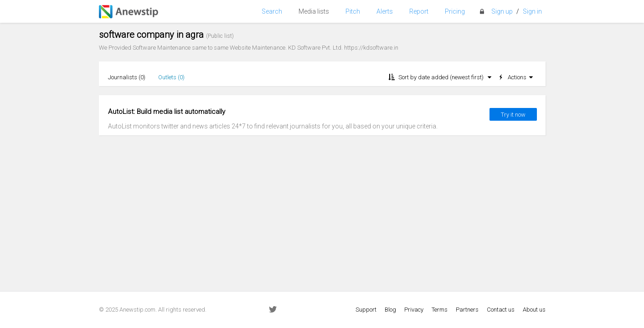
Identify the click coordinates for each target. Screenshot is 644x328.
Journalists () (127, 77)
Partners (467, 310)
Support (366, 310)
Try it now (513, 115)
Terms (440, 310)
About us (534, 310)
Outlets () (171, 77)
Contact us (501, 310)
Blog (390, 310)
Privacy (414, 310)
